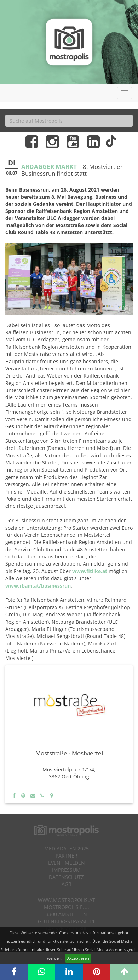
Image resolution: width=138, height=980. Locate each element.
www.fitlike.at (90, 571)
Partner (67, 856)
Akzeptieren (78, 958)
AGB (67, 884)
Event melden (67, 863)
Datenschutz (66, 877)
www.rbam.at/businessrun (38, 586)
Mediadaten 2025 (67, 849)
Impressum (66, 870)
